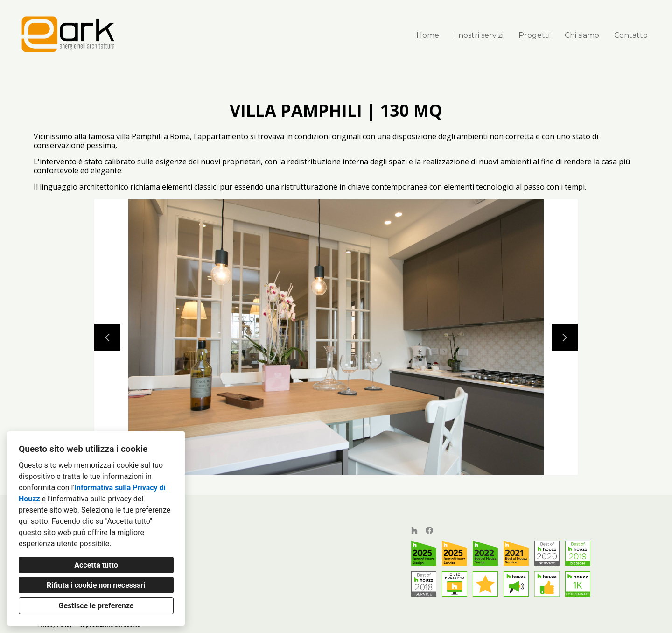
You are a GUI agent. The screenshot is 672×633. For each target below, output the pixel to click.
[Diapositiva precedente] (107, 338)
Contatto (631, 35)
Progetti (534, 35)
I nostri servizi (479, 35)
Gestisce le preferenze (96, 606)
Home (428, 35)
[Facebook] (429, 530)
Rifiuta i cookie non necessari (96, 585)
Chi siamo (582, 35)
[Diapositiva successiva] (565, 338)
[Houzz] (414, 530)
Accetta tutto (96, 565)
